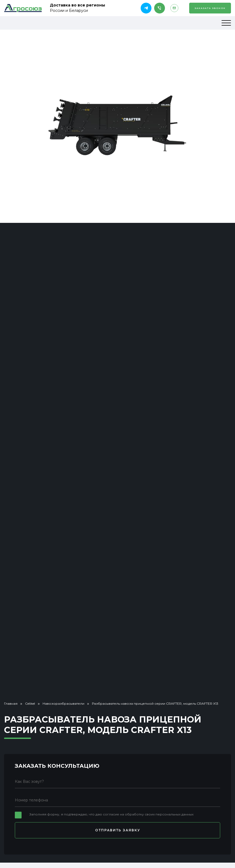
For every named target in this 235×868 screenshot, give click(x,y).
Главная (11, 703)
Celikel (30, 703)
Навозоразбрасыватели (63, 703)
